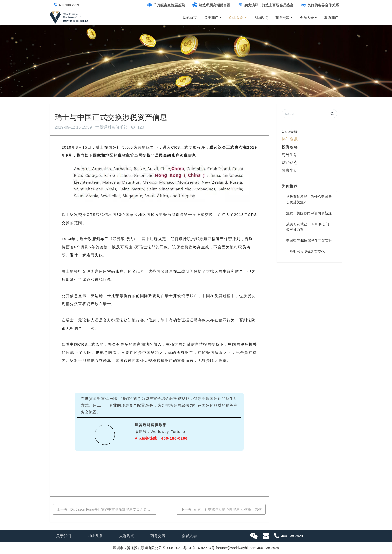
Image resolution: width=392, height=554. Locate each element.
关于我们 (211, 18)
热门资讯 (290, 139)
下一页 (221, 509)
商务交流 (282, 18)
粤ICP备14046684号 (199, 548)
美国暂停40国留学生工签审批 (309, 241)
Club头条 (236, 18)
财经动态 (290, 163)
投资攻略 (290, 147)
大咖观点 (261, 18)
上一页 (107, 509)
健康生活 (290, 171)
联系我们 (331, 18)
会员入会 (307, 18)
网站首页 (190, 18)
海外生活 (290, 155)
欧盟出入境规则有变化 (305, 252)
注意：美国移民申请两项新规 (309, 213)
